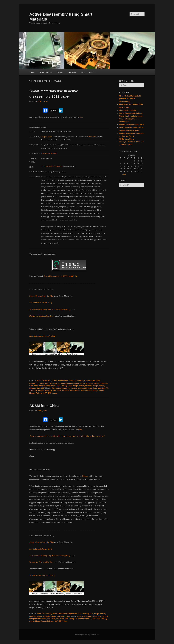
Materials (54, 153)
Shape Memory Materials (83, 386)
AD (84, 383)
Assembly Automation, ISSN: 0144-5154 (61, 276)
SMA (39, 388)
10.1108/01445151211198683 (52, 167)
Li (90, 619)
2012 (50, 381)
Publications (72, 72)
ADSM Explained (46, 72)
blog (81, 117)
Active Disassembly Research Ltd (82, 381)
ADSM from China (44, 406)
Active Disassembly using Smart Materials (89, 388)
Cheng (71, 619)
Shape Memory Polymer (47, 616)
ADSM (88, 383)
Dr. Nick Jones (56, 391)
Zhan (68, 616)
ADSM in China (62, 619)
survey (55, 393)
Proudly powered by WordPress (87, 634)
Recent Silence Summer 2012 (131, 125)
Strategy (60, 72)
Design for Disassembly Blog (41, 316)
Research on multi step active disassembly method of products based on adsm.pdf (67, 436)
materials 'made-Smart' (71, 391)
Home (32, 72)
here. (80, 430)
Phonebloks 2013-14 (128, 110)
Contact (92, 72)
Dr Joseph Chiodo (98, 383)
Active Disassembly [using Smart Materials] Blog (50, 309)
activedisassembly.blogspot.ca (70, 383)
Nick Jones (92, 137)
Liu (93, 619)
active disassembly (64, 388)
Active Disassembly (60, 381)
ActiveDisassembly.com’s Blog (42, 336)
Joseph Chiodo (46, 137)
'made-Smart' (42, 381)
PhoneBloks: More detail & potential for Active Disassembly (130, 99)
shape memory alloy (47, 386)
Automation (45, 153)
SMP (43, 388)
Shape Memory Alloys (64, 386)
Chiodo (85, 476)
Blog (83, 72)
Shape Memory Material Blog (42, 296)
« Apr (124, 174)
